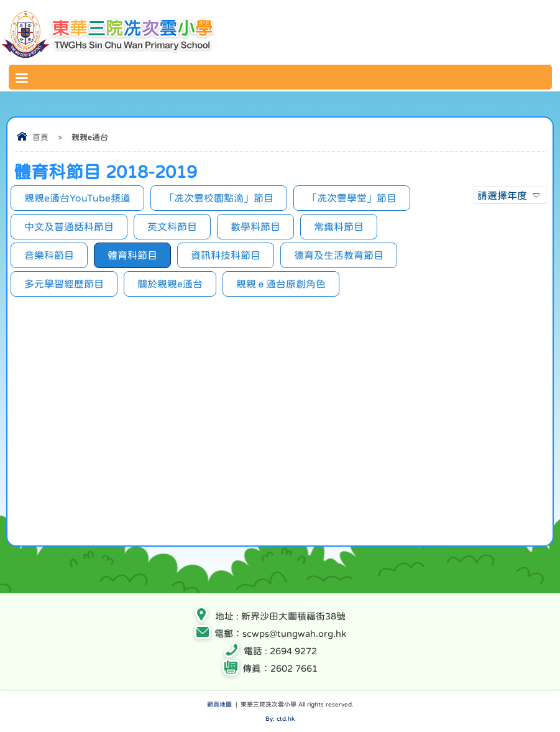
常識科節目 (339, 226)
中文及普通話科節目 (69, 226)
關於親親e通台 (170, 284)
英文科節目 (172, 226)
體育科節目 (132, 255)
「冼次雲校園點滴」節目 (219, 198)
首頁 (40, 137)
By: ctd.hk (280, 718)
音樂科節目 (49, 255)
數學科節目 (255, 226)
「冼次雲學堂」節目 (352, 198)
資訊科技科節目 (226, 255)
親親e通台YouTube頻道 (77, 198)
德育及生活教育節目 (339, 255)
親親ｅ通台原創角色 (281, 284)
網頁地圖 (219, 704)
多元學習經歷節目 (64, 284)
